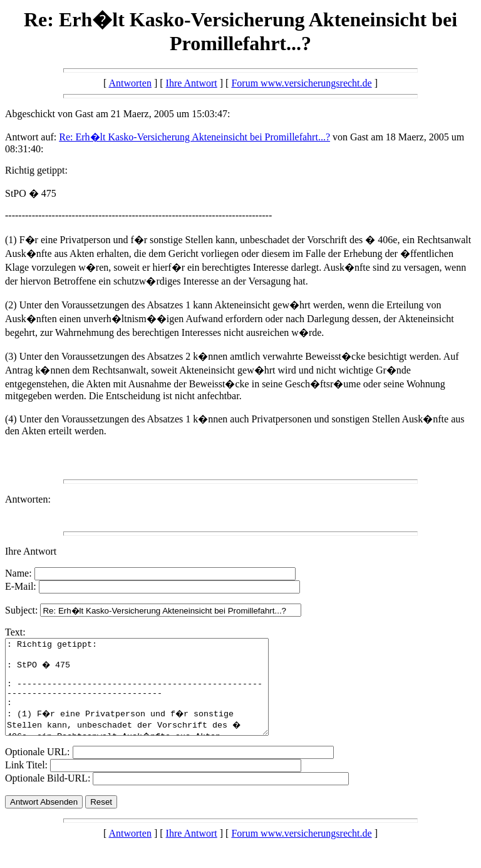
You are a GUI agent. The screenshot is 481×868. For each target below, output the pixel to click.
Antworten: (28, 499)
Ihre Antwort (192, 83)
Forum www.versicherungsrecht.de (301, 83)
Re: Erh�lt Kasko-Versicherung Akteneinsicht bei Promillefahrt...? (194, 137)
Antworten (130, 83)
